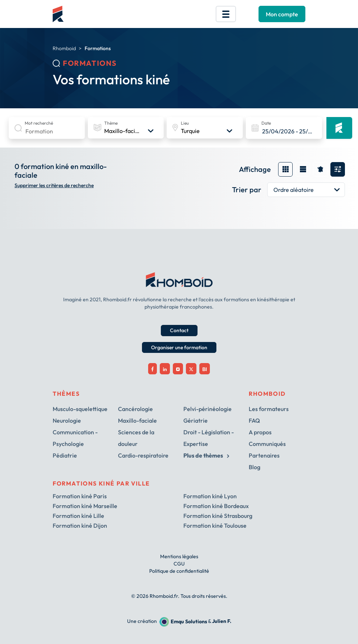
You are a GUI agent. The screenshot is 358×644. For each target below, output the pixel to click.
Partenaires (264, 455)
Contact (179, 330)
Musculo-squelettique (80, 409)
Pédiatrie (65, 455)
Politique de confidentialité (179, 571)
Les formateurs (269, 409)
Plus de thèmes (206, 455)
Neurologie (67, 420)
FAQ (254, 420)
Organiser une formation (179, 347)
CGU (179, 564)
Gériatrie (196, 420)
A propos (260, 432)
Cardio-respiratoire (143, 455)
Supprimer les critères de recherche (54, 186)
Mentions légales (179, 556)
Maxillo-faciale (137, 420)
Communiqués (267, 444)
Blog (255, 467)
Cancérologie (135, 409)
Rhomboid (64, 48)
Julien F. (222, 621)
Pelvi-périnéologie (208, 409)
